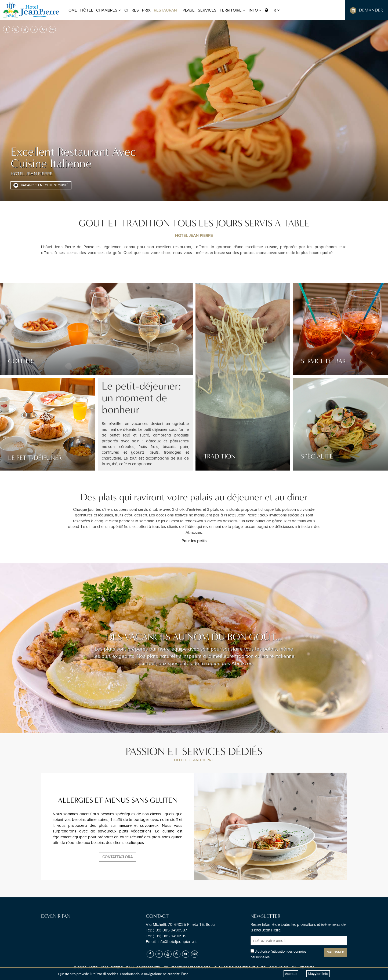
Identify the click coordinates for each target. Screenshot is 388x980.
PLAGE (189, 10)
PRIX (146, 10)
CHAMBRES (109, 10)
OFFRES (132, 10)
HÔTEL (87, 10)
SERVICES (207, 10)
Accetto (291, 974)
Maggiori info (318, 974)
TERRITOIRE (233, 10)
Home (71, 10)
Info (255, 10)
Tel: (166, 930)
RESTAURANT (167, 10)
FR (272, 10)
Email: (171, 942)
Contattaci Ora (117, 857)
